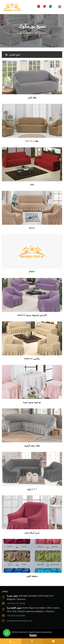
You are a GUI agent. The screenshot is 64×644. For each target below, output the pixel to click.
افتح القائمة (13, 55)
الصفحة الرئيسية (24, 33)
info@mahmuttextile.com (20, 621)
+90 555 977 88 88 (16, 603)
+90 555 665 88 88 (16, 616)
